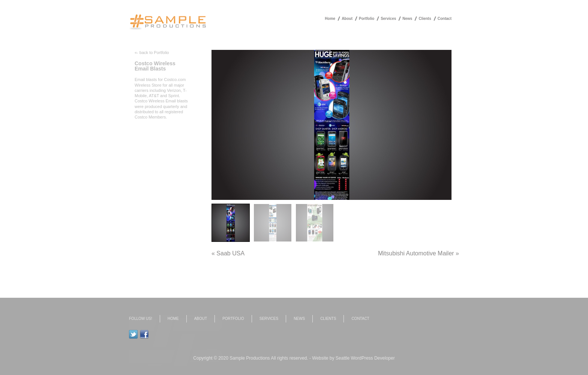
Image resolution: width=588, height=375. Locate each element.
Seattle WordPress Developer (365, 358)
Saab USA (230, 253)
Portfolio (367, 19)
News (407, 19)
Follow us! (141, 319)
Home (330, 19)
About (347, 19)
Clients (425, 19)
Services (388, 19)
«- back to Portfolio (152, 52)
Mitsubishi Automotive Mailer (416, 253)
